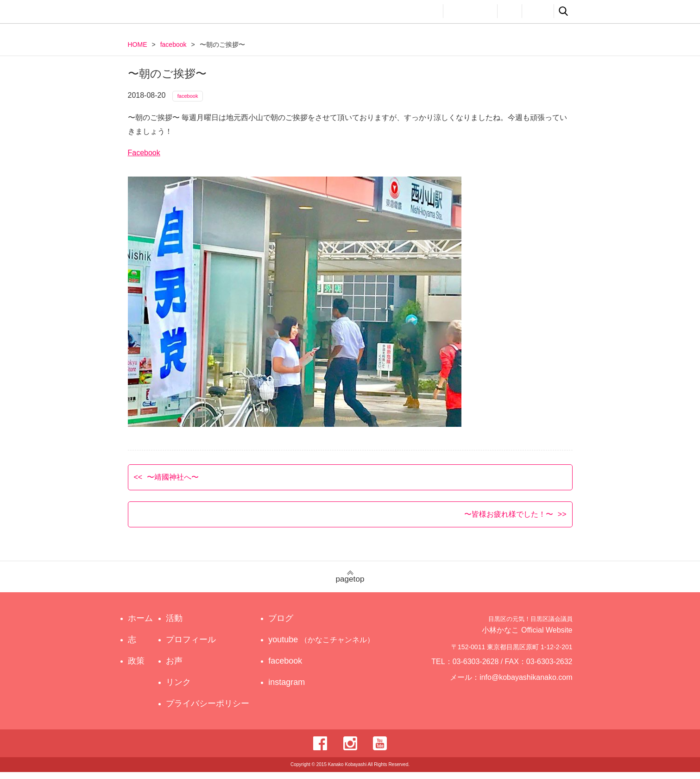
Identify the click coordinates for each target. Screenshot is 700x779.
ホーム (140, 625)
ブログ (290, 625)
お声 (510, 11)
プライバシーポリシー (210, 710)
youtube (323, 646)
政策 (396, 11)
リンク (538, 11)
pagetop (350, 584)
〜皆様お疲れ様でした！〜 (509, 521)
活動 (427, 11)
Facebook (144, 159)
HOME (138, 44)
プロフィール (470, 11)
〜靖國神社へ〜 (173, 484)
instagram (295, 689)
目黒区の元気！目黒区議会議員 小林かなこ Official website (214, 13)
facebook (173, 44)
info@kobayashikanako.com (532, 688)
